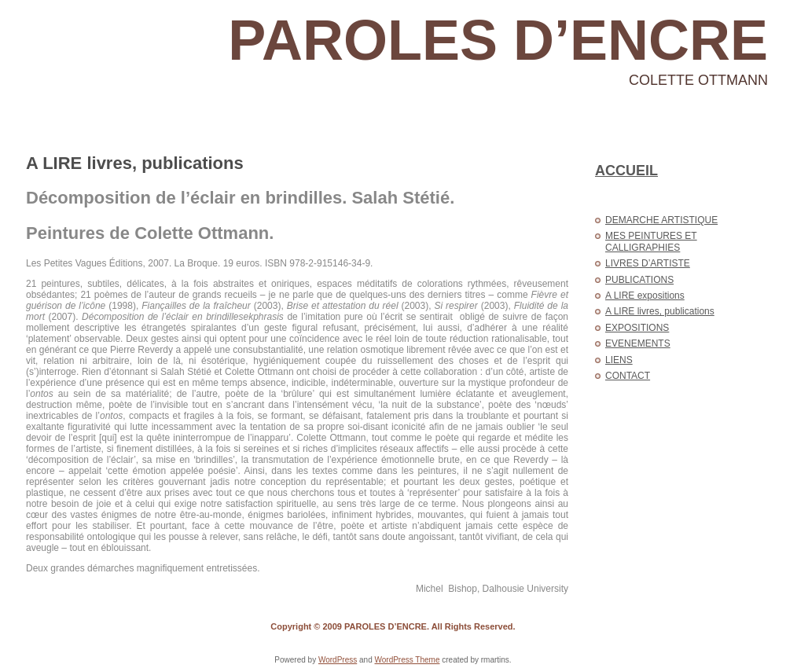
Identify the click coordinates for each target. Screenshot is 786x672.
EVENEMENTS (638, 343)
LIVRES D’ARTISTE (648, 263)
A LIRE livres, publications (135, 163)
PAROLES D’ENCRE (498, 40)
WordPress (338, 660)
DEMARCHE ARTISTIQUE (661, 220)
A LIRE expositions (645, 296)
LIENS (619, 360)
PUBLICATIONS (639, 280)
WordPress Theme (407, 660)
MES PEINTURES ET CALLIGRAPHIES (651, 241)
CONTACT (628, 376)
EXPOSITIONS (637, 328)
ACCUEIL (626, 171)
